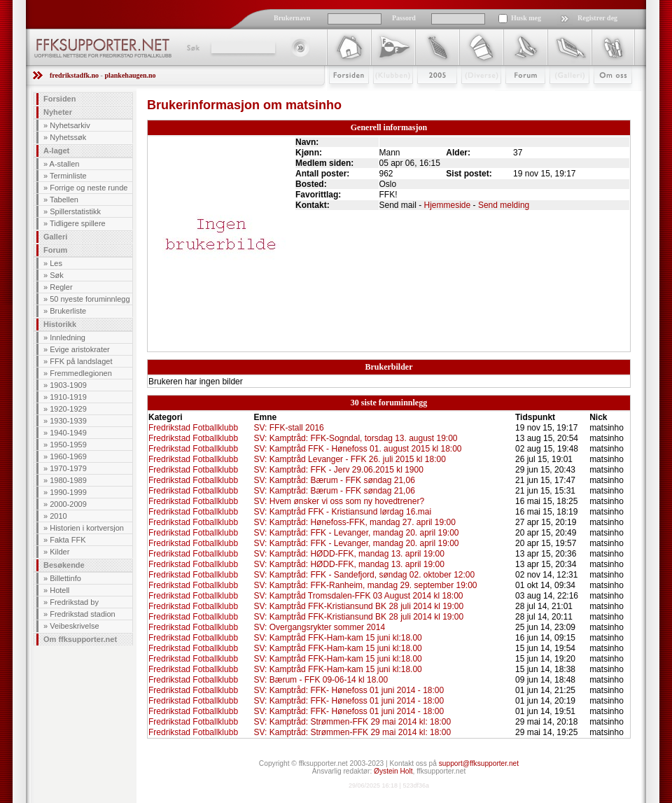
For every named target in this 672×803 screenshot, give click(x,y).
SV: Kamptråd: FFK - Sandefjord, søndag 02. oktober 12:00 (364, 575)
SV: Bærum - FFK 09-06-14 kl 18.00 (321, 680)
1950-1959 (68, 445)
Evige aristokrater (80, 349)
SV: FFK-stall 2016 (288, 428)
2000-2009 (68, 504)
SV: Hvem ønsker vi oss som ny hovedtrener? (339, 501)
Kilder (59, 552)
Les (56, 263)
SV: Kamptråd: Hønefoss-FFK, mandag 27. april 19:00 (354, 522)
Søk (192, 48)
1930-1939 (68, 421)
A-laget (56, 151)
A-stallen (65, 164)
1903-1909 (68, 385)
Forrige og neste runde (89, 188)
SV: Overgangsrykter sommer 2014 (319, 627)
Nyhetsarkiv (70, 125)
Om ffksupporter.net (80, 639)
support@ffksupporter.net (479, 763)
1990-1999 (68, 492)
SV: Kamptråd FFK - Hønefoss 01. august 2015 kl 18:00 (357, 449)
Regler (61, 287)
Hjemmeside (448, 205)
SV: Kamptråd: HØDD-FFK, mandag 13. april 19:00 (349, 554)
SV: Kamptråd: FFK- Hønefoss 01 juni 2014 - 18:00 (349, 690)
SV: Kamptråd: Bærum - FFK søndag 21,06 (334, 480)
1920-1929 (68, 409)
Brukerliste (68, 311)
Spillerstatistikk (75, 211)
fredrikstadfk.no (74, 75)
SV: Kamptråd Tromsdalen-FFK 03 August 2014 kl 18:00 (358, 596)
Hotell (59, 590)
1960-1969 (68, 456)
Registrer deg (597, 18)
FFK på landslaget (81, 361)
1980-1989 (68, 480)
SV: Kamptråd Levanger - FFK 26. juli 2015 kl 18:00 (349, 459)
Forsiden (343, 96)
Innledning (68, 337)
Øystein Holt (393, 771)
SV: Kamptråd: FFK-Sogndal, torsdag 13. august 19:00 (355, 438)
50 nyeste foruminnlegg (90, 299)
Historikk (60, 324)
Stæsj (470, 96)
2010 (58, 516)
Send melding (504, 205)
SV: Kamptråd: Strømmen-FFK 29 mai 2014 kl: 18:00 (352, 722)
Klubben (386, 96)
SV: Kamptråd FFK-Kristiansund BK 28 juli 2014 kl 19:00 (358, 606)
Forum (516, 96)
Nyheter (58, 112)
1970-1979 (68, 468)
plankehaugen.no (130, 75)
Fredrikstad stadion (83, 614)
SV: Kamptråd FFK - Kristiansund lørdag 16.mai (342, 512)
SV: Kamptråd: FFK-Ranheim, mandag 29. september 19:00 (365, 585)
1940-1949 (68, 433)
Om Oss (607, 96)
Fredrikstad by (74, 602)
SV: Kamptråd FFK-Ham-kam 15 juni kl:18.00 (337, 638)
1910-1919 (68, 397)
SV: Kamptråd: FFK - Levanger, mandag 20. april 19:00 (356, 533)
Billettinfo (65, 578)
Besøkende (64, 565)
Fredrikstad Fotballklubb (193, 428)
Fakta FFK (68, 540)
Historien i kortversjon (87, 528)
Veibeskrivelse (74, 626)
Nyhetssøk (68, 137)
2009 (425, 96)
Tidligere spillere (78, 223)
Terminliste (68, 176)
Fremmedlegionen (81, 373)
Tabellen (64, 200)
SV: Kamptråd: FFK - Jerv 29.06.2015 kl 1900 (338, 470)
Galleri (560, 96)
